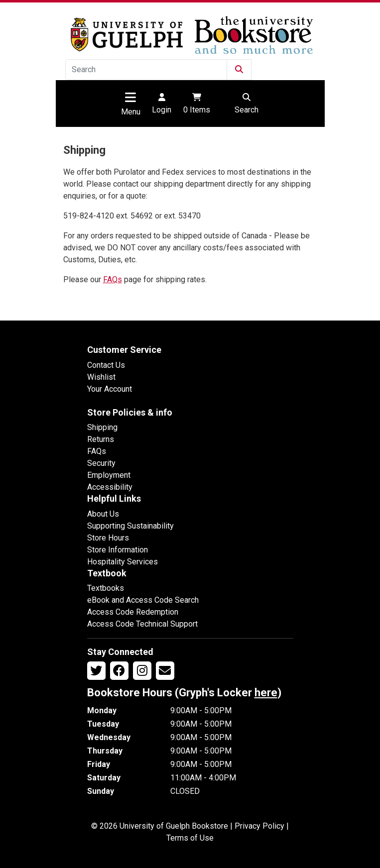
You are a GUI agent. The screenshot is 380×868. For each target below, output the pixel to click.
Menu (131, 112)
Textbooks (106, 588)
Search (247, 103)
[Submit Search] (239, 70)
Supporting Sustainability (130, 526)
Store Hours (108, 538)
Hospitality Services (123, 562)
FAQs (113, 279)
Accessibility (110, 487)
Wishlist (101, 377)
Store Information (118, 550)
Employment (109, 475)
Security (101, 463)
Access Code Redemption (133, 612)
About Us (103, 514)
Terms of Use (190, 838)
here (266, 693)
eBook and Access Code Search (143, 600)
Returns (101, 439)
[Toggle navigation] (130, 97)
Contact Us (106, 365)
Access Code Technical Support (142, 624)
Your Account (110, 389)
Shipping (102, 427)
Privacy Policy (259, 826)
